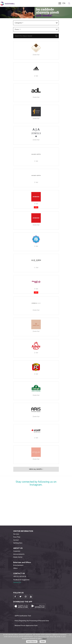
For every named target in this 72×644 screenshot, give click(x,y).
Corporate (17, 551)
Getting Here (18, 543)
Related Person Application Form (26, 626)
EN (64, 3)
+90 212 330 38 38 (20, 576)
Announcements (19, 554)
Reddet (43, 642)
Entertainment (18, 565)
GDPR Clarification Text (23, 616)
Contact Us (17, 582)
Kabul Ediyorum (32, 642)
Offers (15, 568)
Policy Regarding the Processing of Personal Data (32, 621)
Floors (17, 29)
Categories (18, 23)
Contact (16, 540)
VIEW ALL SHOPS (36, 469)
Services (16, 534)
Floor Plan (17, 537)
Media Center (18, 557)
